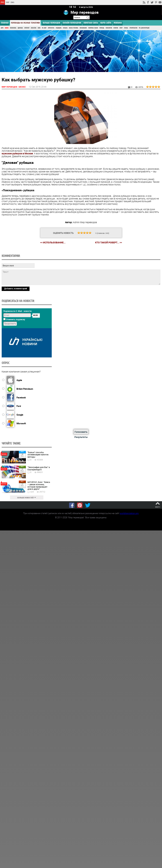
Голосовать (81, 432)
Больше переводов (51, 23)
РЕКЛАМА (118, 23)
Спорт (121, 28)
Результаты (81, 437)
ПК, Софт (44, 28)
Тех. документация (144, 28)
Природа (102, 28)
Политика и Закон (93, 28)
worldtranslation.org (129, 513)
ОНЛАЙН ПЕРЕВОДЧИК (72, 23)
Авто (2, 28)
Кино (39, 28)
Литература (51, 28)
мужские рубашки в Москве (17, 153)
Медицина (59, 28)
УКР (8, 2)
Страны (126, 28)
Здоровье (20, 28)
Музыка (65, 28)
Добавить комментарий (16, 288)
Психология (109, 28)
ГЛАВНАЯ (5, 23)
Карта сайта (106, 23)
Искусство (34, 28)
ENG (13, 2)
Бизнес (7, 28)
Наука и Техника (73, 28)
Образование (83, 28)
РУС (3, 2)
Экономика (13, 28)
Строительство (133, 28)
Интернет (27, 28)
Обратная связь (91, 23)
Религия (116, 28)
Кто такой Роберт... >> (109, 242)
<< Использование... (53, 242)
